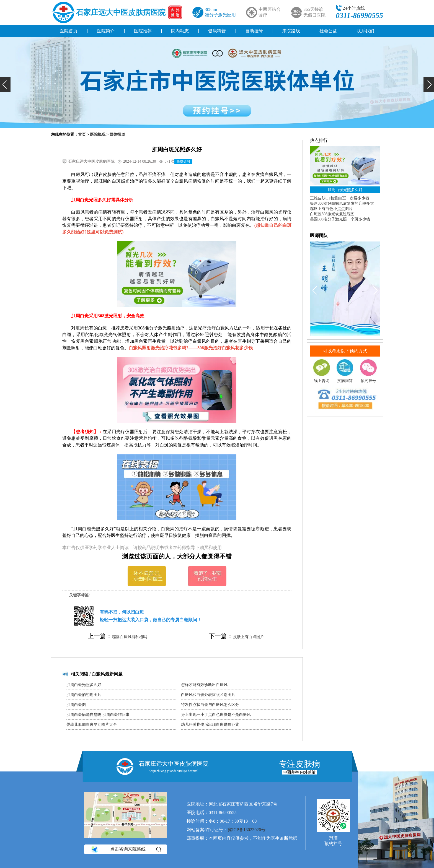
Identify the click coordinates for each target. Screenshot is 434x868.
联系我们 (365, 31)
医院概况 (98, 135)
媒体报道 (117, 135)
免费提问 (183, 162)
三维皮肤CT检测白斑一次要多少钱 (340, 198)
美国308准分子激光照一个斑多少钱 (340, 219)
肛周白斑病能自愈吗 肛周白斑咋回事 (98, 715)
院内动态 (180, 31)
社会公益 (328, 31)
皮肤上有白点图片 (249, 637)
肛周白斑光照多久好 (84, 685)
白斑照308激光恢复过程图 (332, 214)
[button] (5, 85)
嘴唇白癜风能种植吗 (130, 637)
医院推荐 (143, 31)
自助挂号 (254, 31)
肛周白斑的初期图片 (84, 695)
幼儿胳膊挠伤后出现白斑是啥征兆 (210, 725)
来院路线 (291, 31)
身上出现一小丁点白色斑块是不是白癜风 (216, 715)
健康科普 (217, 31)
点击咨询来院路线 (126, 849)
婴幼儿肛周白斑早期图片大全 (92, 725)
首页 (82, 135)
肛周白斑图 (76, 705)
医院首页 (69, 31)
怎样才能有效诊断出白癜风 (204, 685)
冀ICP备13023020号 (246, 830)
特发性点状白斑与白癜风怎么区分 (210, 705)
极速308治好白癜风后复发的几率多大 (342, 203)
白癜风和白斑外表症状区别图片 (208, 695)
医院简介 (106, 31)
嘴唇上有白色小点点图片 (331, 209)
